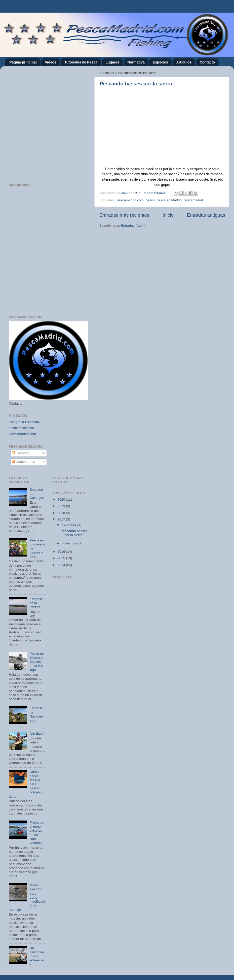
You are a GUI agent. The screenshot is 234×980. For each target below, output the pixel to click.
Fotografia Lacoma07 (25, 422)
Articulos (184, 62)
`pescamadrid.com (130, 200)
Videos (51, 62)
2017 (62, 519)
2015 (62, 558)
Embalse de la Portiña (36, 603)
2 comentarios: (156, 193)
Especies (160, 62)
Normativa (136, 62)
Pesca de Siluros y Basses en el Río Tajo (36, 662)
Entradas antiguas (206, 215)
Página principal (23, 62)
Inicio (168, 215)
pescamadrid (193, 200)
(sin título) (37, 733)
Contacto (207, 62)
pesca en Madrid (169, 200)
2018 (62, 513)
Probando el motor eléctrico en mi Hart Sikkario (37, 833)
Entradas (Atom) (133, 226)
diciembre (69, 525)
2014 (62, 565)
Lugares (112, 62)
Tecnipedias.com (22, 428)
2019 (62, 506)
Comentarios (23, 462)
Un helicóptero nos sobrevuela (37, 956)
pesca (150, 200)
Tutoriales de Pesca (81, 62)
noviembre (70, 543)
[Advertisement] (53, 123)
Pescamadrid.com (22, 434)
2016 (62, 552)
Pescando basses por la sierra (136, 84)
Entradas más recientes (124, 215)
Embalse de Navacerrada (36, 714)
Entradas (21, 453)
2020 (62, 499)
